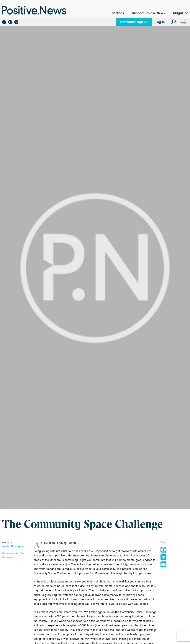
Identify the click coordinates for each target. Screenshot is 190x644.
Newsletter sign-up (134, 22)
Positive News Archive (14, 546)
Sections (118, 13)
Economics (8, 557)
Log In (160, 22)
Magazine (181, 13)
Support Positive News (149, 13)
